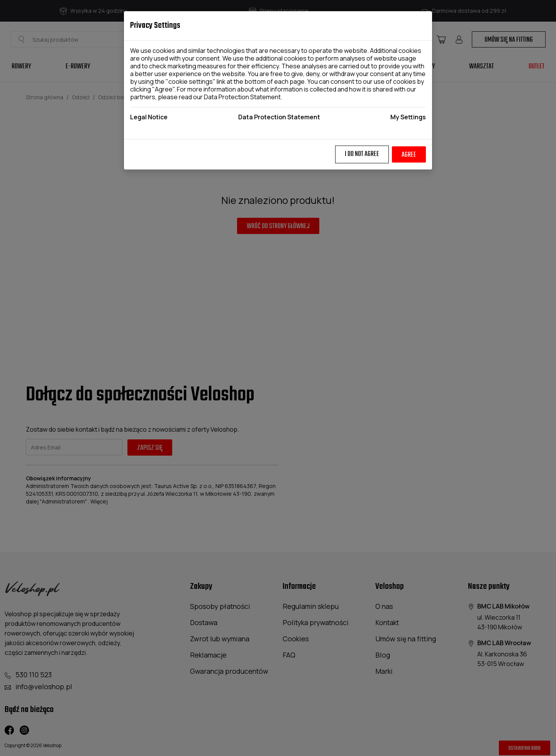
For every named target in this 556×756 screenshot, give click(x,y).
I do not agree (362, 154)
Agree (409, 155)
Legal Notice (149, 117)
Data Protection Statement (242, 97)
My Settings (408, 117)
